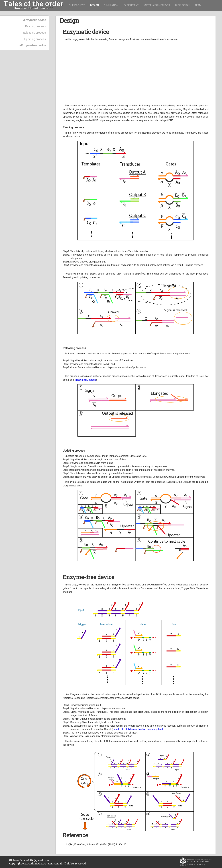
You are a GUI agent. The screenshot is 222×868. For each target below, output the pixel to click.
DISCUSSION (182, 5)
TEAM (198, 5)
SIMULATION (111, 5)
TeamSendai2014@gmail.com (29, 860)
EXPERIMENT (131, 5)
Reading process (36, 26)
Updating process (35, 39)
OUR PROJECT (77, 5)
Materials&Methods (85, 380)
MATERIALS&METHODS (157, 5)
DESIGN (94, 5)
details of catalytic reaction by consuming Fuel (138, 729)
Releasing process (35, 33)
